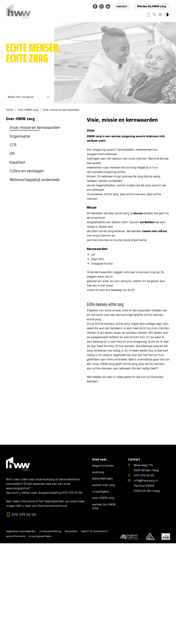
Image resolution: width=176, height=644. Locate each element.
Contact (122, 6)
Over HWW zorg (28, 110)
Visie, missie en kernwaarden (61, 110)
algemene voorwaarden (21, 531)
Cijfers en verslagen (27, 171)
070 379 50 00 (21, 515)
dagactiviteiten (103, 466)
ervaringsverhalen (40, 536)
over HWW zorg (103, 498)
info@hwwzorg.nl (146, 481)
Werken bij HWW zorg (152, 6)
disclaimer (71, 531)
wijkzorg (98, 472)
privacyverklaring (50, 531)
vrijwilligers (100, 492)
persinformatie (16, 536)
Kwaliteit (17, 162)
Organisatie (20, 136)
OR (12, 154)
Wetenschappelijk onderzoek (35, 180)
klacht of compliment (95, 531)
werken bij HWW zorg (104, 506)
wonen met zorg (104, 485)
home (10, 110)
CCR (13, 145)
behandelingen (103, 479)
